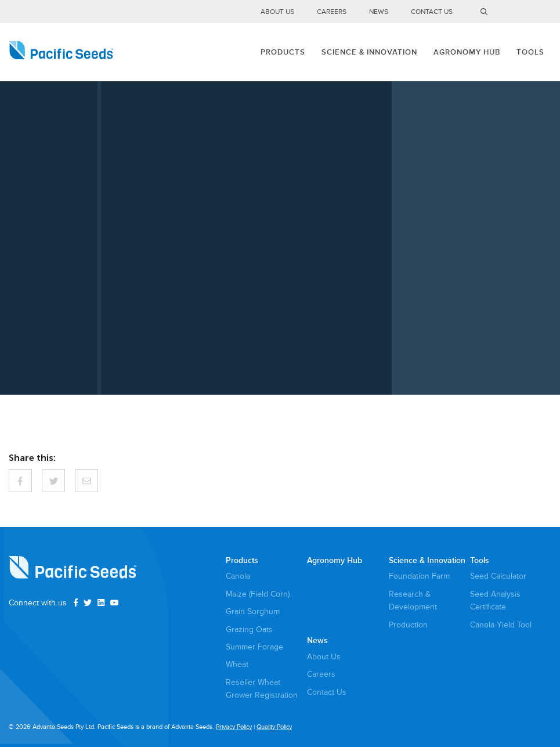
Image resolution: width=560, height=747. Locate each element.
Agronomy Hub (467, 52)
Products (283, 52)
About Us (277, 12)
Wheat (237, 664)
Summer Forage (254, 647)
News (379, 12)
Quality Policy (274, 727)
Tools (530, 52)
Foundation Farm (419, 576)
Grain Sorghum (253, 611)
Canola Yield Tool (501, 625)
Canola (238, 576)
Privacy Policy (234, 727)
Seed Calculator (498, 576)
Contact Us (432, 12)
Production (408, 625)
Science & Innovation (369, 52)
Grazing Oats (249, 629)
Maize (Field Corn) (258, 594)
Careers (332, 12)
